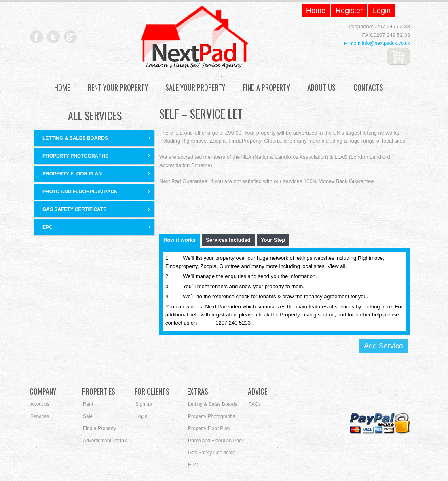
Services (40, 416)
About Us (321, 88)
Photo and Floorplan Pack (80, 192)
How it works (180, 240)
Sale (88, 416)
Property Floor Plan (72, 174)
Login (141, 416)
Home (62, 88)
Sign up (144, 404)
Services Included (228, 240)
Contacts (368, 88)
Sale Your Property (195, 88)
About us (40, 404)
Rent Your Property (118, 88)
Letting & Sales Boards (75, 138)
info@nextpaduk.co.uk (386, 43)
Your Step (273, 240)
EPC (48, 227)
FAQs (255, 404)
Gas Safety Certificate (74, 209)
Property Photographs (75, 156)
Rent (88, 404)
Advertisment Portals (105, 441)
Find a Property (266, 88)
